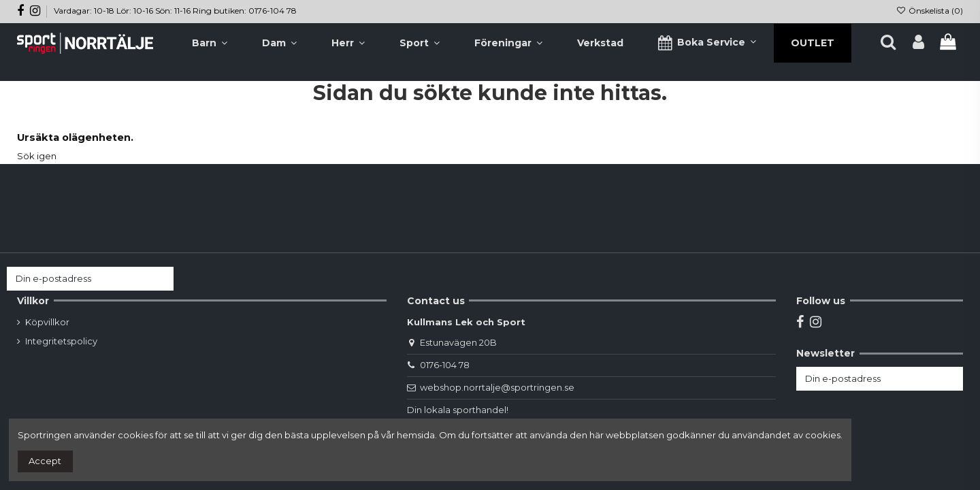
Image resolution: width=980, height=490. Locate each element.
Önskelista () (930, 11)
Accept (45, 461)
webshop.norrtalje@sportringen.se (497, 387)
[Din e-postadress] (77, 279)
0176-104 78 (445, 365)
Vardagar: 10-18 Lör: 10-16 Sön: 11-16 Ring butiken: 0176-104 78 (175, 11)
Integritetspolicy (61, 341)
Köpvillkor (47, 322)
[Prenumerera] (160, 279)
